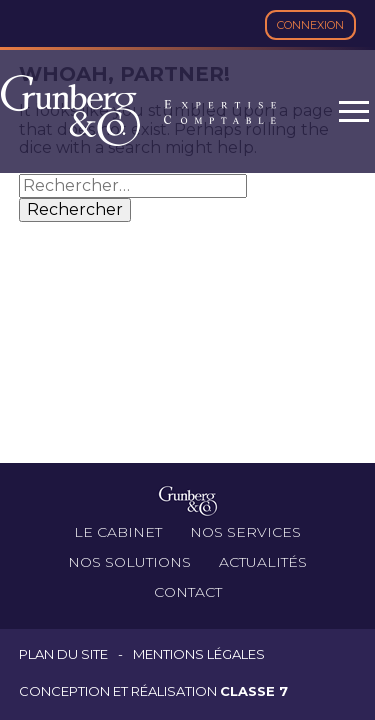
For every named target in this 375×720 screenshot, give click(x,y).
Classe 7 (254, 691)
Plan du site (63, 654)
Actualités (263, 562)
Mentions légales (199, 654)
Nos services (245, 532)
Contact (188, 592)
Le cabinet (118, 532)
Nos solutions (129, 562)
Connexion (310, 25)
